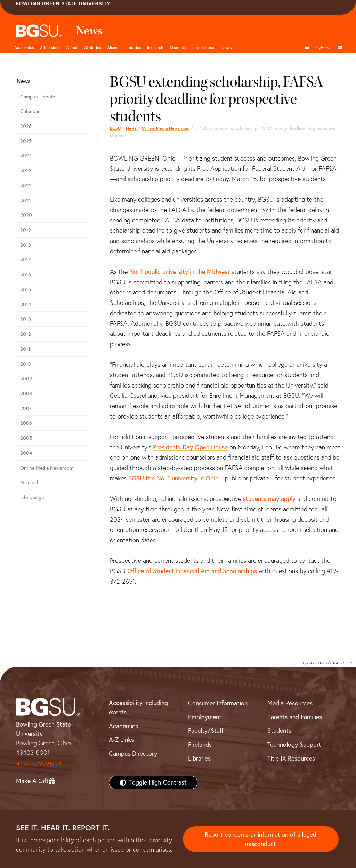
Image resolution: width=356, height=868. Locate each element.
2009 (26, 379)
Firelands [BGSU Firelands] (200, 744)
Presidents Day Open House (190, 447)
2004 (26, 453)
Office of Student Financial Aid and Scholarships (192, 571)
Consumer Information (218, 703)
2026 (26, 126)
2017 (25, 260)
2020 (26, 215)
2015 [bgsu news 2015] (26, 290)
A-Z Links (121, 740)
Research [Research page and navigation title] (155, 47)
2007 (26, 408)
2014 (26, 305)
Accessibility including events (138, 707)
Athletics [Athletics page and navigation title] (92, 47)
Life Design (32, 497)
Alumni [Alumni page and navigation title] (113, 47)
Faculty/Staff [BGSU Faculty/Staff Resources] (206, 731)
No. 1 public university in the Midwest (180, 272)
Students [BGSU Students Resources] (279, 731)
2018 (26, 245)
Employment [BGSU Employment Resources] (205, 717)
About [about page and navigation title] (72, 47)
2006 (26, 423)
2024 (26, 156)
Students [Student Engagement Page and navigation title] (178, 47)
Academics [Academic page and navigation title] (24, 47)
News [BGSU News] (226, 47)
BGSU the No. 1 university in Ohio (173, 478)
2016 (26, 275)
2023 (26, 171)
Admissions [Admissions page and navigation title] (50, 47)
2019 (26, 230)
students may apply (269, 499)
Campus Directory (133, 753)
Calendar (30, 111)
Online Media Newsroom (166, 128)
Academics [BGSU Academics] (123, 726)
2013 (26, 319)
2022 (26, 186)
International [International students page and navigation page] (204, 47)
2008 (26, 394)
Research (30, 482)
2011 (25, 349)
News (131, 128)
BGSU (115, 128)
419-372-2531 (39, 764)
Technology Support (294, 744)
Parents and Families (295, 717)
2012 (26, 334)
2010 (26, 364)
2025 (26, 141)
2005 (26, 438)
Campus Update (38, 97)
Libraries (133, 47)
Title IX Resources (291, 758)
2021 (26, 201)
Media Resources (290, 703)
